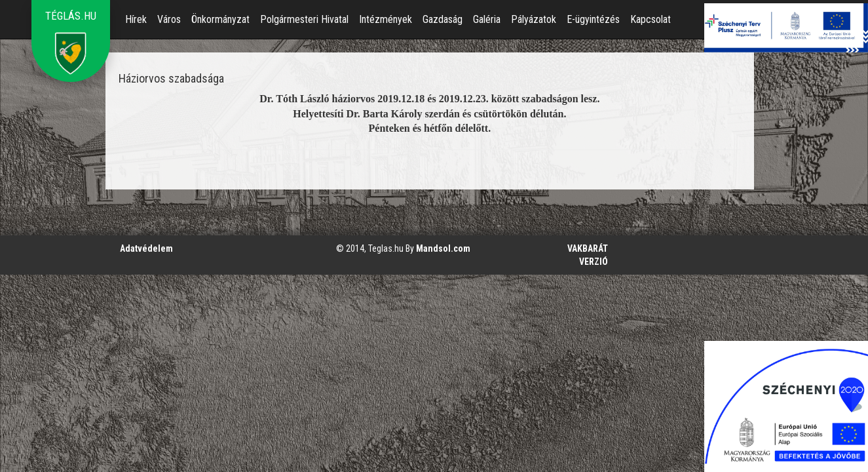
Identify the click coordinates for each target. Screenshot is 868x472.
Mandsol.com (443, 248)
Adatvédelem (146, 248)
